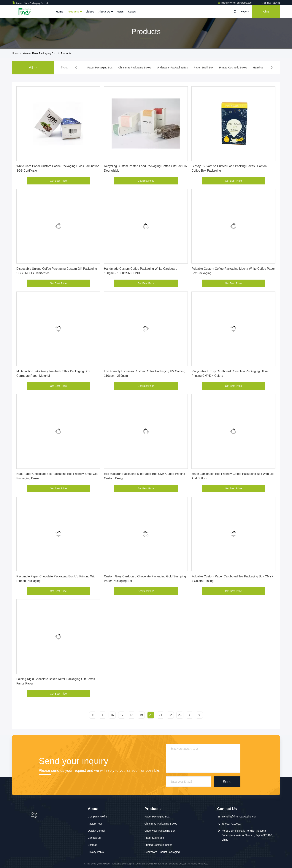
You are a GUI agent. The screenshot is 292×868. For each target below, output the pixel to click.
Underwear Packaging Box (172, 68)
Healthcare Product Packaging (162, 852)
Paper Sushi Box (204, 68)
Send (227, 781)
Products (74, 12)
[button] (76, 68)
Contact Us (94, 838)
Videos (90, 12)
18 (131, 715)
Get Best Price (58, 181)
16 (112, 715)
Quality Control (96, 831)
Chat (266, 12)
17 (122, 715)
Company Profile (97, 817)
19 (141, 715)
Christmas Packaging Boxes (135, 68)
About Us (105, 12)
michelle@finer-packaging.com (235, 3)
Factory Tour (95, 824)
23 (180, 715)
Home (59, 12)
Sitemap (92, 845)
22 (170, 715)
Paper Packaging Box (100, 68)
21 (161, 715)
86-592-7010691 (270, 3)
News (120, 12)
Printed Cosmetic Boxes (233, 68)
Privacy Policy (96, 852)
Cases (132, 12)
